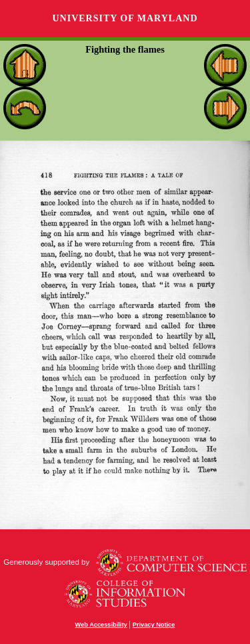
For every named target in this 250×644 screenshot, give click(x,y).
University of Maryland (125, 18)
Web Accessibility (101, 625)
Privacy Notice (154, 625)
